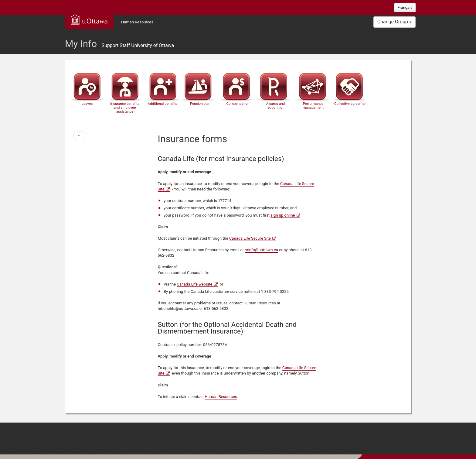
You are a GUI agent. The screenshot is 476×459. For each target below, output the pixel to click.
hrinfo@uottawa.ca (261, 250)
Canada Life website (194, 284)
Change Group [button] (394, 22)
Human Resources (137, 22)
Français (405, 7)
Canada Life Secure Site (250, 238)
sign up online (283, 215)
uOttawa (89, 19)
